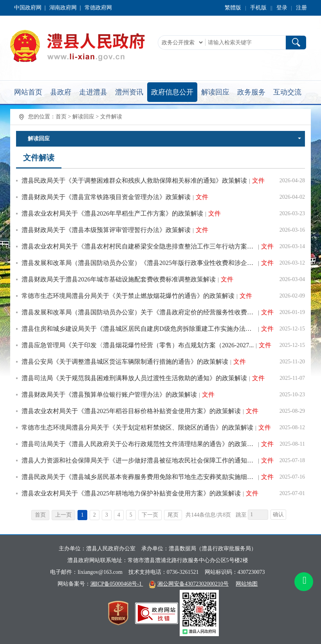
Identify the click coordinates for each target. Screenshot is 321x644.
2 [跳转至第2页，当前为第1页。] (95, 515)
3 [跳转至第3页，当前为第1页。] (107, 515)
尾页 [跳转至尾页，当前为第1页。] (173, 515)
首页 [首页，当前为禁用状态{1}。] (40, 515)
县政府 (61, 92)
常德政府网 (98, 8)
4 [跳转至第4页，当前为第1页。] (119, 515)
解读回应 (215, 92)
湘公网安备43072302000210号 (193, 584)
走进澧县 (93, 92)
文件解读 (111, 117)
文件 (258, 181)
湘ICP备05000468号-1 (117, 584)
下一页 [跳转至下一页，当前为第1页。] (150, 515)
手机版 (258, 8)
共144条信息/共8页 (208, 515)
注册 (301, 8)
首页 (61, 117)
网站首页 (28, 92)
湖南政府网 (63, 8)
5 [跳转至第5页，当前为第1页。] (131, 515)
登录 (282, 8)
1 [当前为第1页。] (82, 515)
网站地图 (247, 584)
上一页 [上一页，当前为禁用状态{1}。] (63, 515)
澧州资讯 (129, 92)
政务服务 (251, 92)
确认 (278, 514)
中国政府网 (28, 8)
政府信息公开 (172, 92)
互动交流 (287, 92)
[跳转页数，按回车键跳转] (258, 515)
